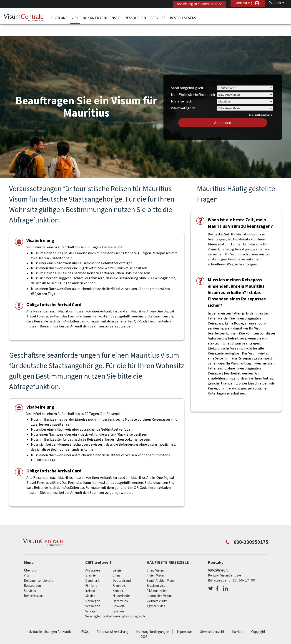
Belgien (118, 557)
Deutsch (275, 3)
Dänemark (92, 567)
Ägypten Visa (156, 593)
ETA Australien (157, 578)
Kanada (118, 578)
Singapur (92, 598)
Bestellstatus (183, 17)
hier (95, 303)
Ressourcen (135, 17)
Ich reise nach (182, 88)
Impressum (185, 618)
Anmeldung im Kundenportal (195, 3)
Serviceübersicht (212, 618)
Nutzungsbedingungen (153, 618)
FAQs (85, 618)
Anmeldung (244, 3)
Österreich (120, 588)
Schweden (93, 593)
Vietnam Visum (157, 588)
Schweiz (118, 593)
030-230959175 (218, 557)
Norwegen (93, 588)
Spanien (118, 598)
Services (158, 17)
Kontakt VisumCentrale (225, 562)
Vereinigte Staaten (99, 603)
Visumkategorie (183, 94)
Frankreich (120, 573)
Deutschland (122, 567)
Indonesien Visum (159, 583)
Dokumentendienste (102, 17)
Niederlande (121, 583)
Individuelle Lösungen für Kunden (50, 618)
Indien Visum (156, 562)
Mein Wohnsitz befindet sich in (195, 81)
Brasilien (91, 562)
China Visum (155, 557)
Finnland (91, 573)
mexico (90, 583)
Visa (75, 17)
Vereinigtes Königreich (129, 603)
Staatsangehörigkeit (187, 75)
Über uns (59, 17)
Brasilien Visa (156, 573)
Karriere (238, 618)
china (117, 562)
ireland (90, 578)
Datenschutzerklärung (112, 618)
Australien (93, 557)
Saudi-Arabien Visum (161, 567)
